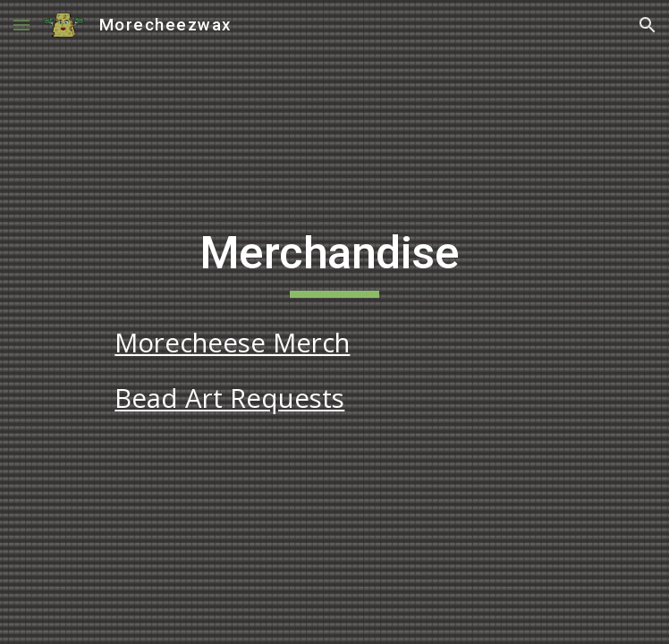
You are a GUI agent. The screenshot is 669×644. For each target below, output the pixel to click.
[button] (21, 25)
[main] (334, 261)
